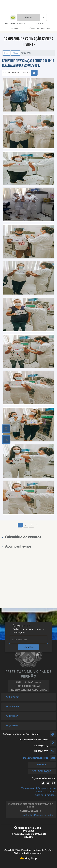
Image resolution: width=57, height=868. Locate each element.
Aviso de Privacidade (45, 795)
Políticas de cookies (46, 792)
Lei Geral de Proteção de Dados (38, 815)
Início (7, 53)
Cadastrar (28, 647)
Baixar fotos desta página (17, 73)
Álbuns (16, 53)
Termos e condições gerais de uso (38, 788)
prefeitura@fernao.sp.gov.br (35, 758)
